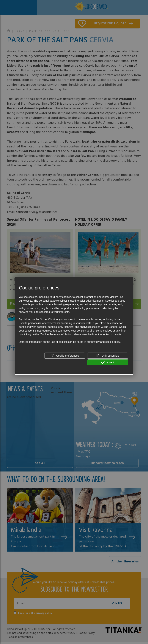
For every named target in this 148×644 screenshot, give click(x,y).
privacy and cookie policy (106, 342)
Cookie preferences (65, 356)
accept (108, 363)
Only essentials (108, 356)
